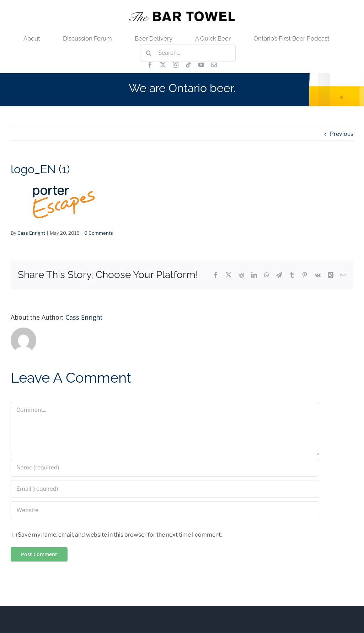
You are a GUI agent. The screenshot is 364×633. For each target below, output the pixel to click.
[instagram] (176, 65)
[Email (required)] (165, 489)
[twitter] (163, 65)
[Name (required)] (165, 468)
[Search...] (188, 53)
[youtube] (201, 65)
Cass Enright (31, 233)
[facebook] (150, 65)
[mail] (214, 65)
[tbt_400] (182, 14)
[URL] (165, 510)
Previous (342, 134)
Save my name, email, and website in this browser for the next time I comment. (120, 535)
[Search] (149, 53)
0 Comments (99, 233)
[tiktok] (188, 65)
